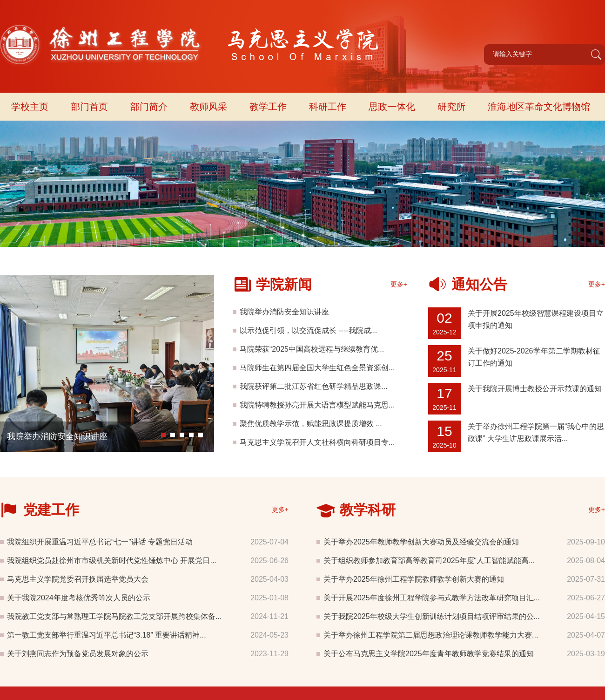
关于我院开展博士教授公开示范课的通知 (535, 389)
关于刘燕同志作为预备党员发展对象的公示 (78, 654)
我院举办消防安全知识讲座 (57, 436)
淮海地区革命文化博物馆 (539, 107)
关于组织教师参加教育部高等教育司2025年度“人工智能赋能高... (429, 561)
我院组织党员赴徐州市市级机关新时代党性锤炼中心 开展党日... (112, 561)
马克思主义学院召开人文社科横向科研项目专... (317, 442)
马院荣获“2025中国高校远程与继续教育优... (312, 349)
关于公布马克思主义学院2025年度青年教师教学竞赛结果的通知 (429, 654)
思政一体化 (392, 107)
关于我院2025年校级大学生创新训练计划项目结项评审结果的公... (432, 616)
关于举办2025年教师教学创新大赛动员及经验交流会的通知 (421, 542)
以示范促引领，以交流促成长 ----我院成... (308, 330)
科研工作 (328, 107)
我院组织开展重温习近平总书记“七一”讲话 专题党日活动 (100, 542)
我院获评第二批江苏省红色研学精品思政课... (313, 386)
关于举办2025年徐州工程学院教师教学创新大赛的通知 (414, 579)
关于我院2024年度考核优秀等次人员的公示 (79, 598)
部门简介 (149, 107)
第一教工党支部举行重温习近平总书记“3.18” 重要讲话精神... (107, 635)
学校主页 (30, 107)
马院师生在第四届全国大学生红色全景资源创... (317, 368)
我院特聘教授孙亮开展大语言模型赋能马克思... (317, 405)
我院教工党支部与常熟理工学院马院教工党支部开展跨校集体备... (114, 616)
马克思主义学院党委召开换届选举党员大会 (78, 579)
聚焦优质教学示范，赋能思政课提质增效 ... (311, 424)
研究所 (451, 107)
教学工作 (268, 107)
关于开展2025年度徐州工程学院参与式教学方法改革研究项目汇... (432, 598)
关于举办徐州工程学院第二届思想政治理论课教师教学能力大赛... (431, 635)
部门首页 (89, 107)
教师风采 (208, 107)
